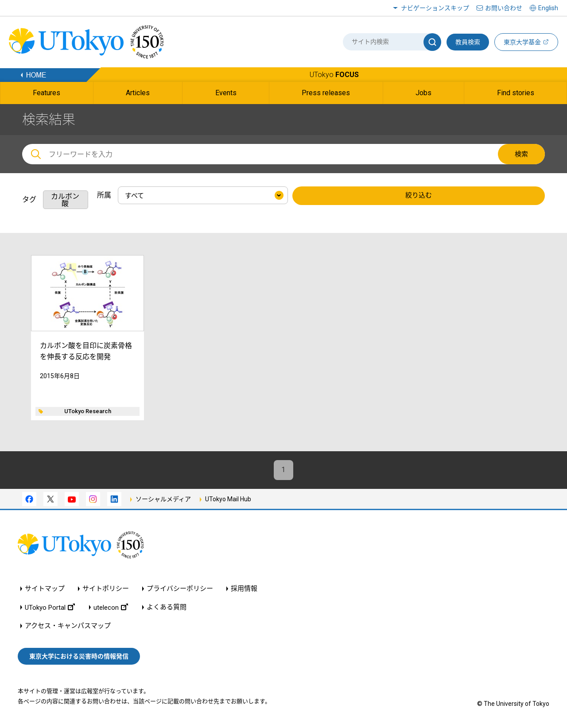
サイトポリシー (106, 589)
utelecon (111, 607)
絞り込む (419, 196)
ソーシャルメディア (163, 499)
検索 (521, 154)
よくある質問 (167, 607)
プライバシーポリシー (180, 589)
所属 (104, 195)
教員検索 (468, 42)
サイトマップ (45, 589)
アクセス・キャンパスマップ (68, 626)
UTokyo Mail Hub (228, 499)
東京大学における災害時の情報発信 (79, 656)
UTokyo (334, 75)
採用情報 (244, 589)
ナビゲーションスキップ (435, 8)
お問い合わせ (504, 8)
